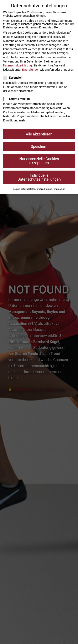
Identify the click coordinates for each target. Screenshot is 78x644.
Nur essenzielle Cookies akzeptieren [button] (39, 161)
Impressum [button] (59, 189)
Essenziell (14, 78)
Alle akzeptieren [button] (39, 134)
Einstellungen (31, 70)
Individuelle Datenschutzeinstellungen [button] (39, 177)
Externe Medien (18, 99)
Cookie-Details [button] (20, 189)
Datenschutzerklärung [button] (41, 189)
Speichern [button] (39, 147)
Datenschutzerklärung (17, 65)
